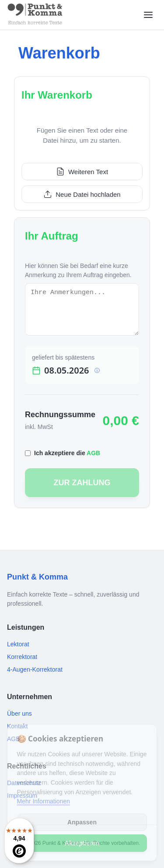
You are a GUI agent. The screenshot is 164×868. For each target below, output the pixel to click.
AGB (93, 453)
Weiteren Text (82, 172)
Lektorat (18, 644)
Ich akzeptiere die (67, 453)
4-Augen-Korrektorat (35, 669)
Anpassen (82, 822)
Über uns (19, 714)
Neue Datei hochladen (82, 194)
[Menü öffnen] (148, 15)
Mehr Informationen (44, 801)
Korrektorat (22, 657)
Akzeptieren (82, 843)
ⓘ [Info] (97, 370)
